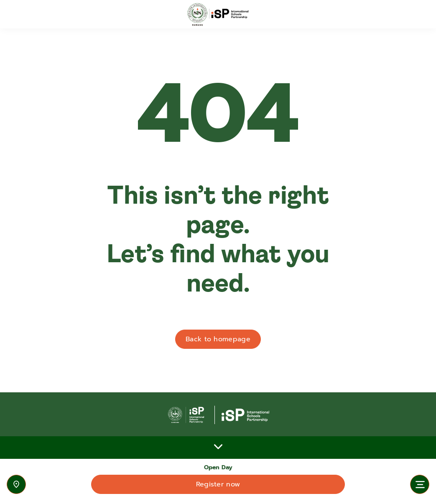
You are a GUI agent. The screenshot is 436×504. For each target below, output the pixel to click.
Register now (218, 484)
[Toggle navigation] (420, 484)
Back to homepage (218, 339)
